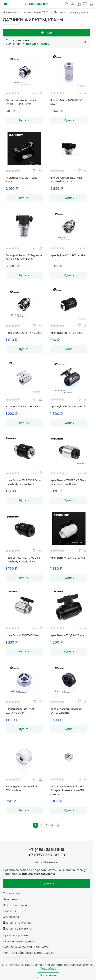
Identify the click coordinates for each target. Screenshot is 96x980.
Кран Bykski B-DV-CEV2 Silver (23, 407)
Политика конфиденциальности (26, 947)
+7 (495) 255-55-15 (47, 850)
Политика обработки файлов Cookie (29, 953)
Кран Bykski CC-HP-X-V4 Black (24, 333)
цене (21, 44)
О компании (11, 893)
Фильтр (47, 33)
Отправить (47, 883)
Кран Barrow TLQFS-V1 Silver (23, 635)
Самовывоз (11, 917)
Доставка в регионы (17, 929)
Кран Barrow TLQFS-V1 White (68, 558)
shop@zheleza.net (47, 862)
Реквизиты (11, 899)
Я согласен (48, 975)
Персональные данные (19, 941)
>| (58, 825)
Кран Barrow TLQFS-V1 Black (67, 635)
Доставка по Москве (17, 923)
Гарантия (9, 911)
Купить (24, 120)
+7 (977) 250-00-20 (47, 855)
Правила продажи (16, 935)
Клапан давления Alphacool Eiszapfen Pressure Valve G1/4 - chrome (68, 790)
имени (10, 44)
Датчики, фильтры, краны (72, 12)
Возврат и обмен (15, 905)
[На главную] (37, 4)
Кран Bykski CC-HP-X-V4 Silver (68, 255)
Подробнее (48, 969)
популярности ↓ (38, 44)
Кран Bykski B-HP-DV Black (67, 333)
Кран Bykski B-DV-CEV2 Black (68, 407)
